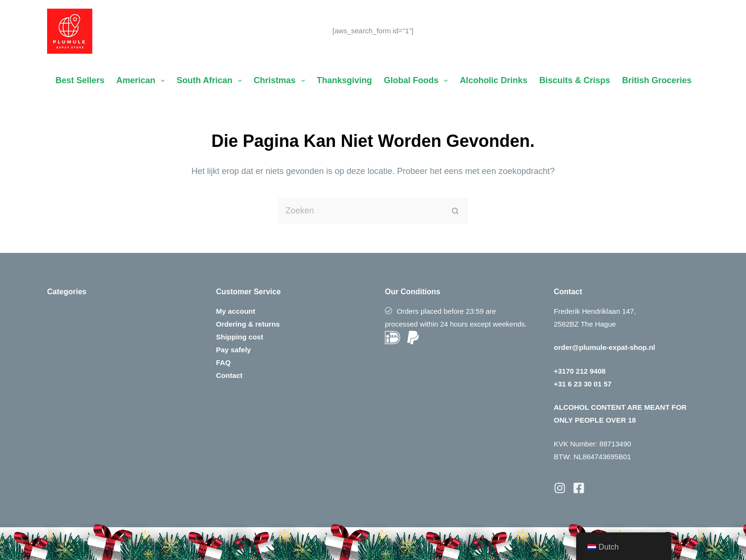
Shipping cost (240, 337)
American (143, 81)
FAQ (223, 362)
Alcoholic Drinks (493, 80)
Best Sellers (80, 80)
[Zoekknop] (455, 211)
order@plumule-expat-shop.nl (604, 347)
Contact (229, 375)
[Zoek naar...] (360, 211)
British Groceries (657, 80)
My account (236, 311)
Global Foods (418, 81)
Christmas (281, 81)
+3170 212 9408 (580, 371)
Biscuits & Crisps (574, 80)
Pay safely (233, 350)
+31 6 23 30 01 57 (583, 384)
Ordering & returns (248, 324)
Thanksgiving (344, 80)
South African (211, 81)
